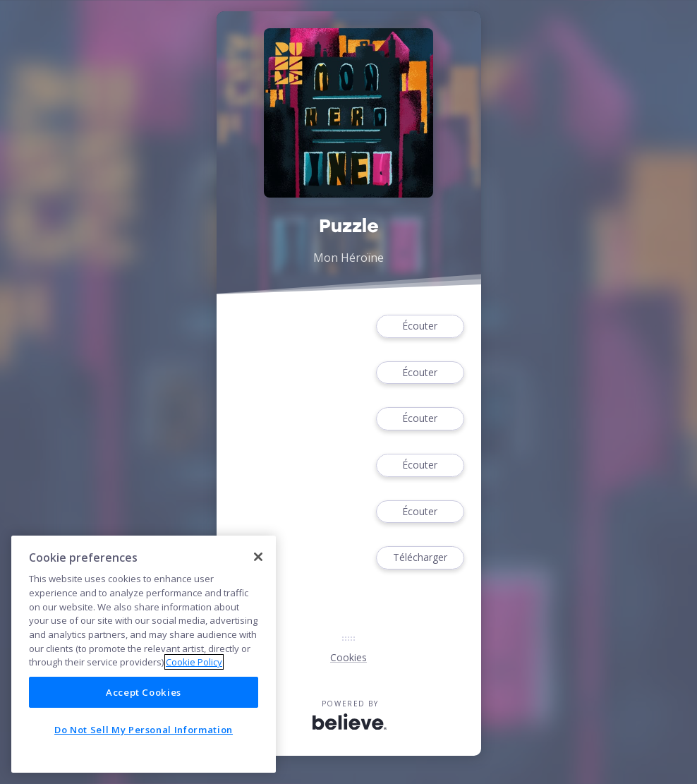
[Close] (258, 557)
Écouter (420, 326)
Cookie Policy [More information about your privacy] (194, 662)
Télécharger (420, 558)
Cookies (348, 657)
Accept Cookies (144, 692)
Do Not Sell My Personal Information (144, 730)
